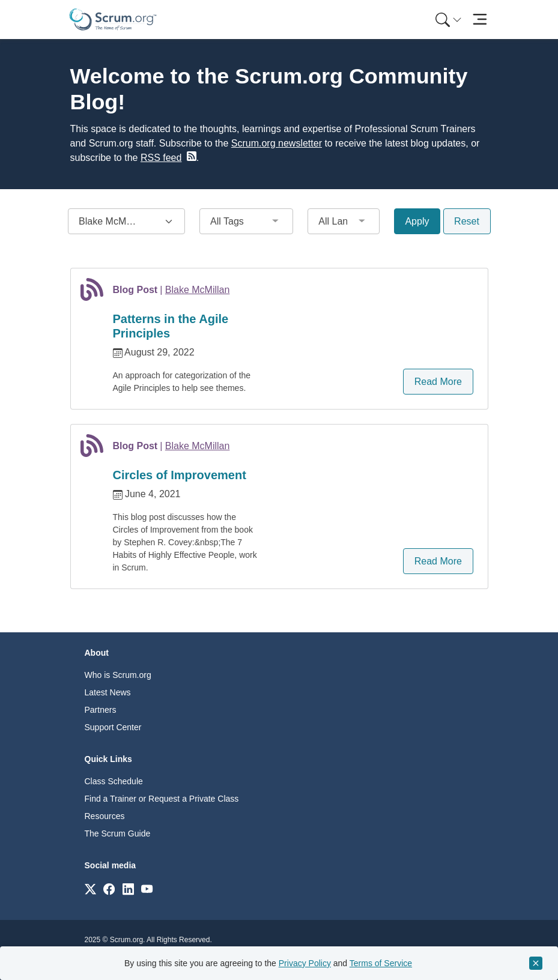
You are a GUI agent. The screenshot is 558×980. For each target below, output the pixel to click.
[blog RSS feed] (190, 156)
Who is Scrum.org (118, 675)
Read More (438, 382)
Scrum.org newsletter (277, 143)
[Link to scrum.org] (90, 888)
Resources (105, 816)
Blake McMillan (198, 290)
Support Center (113, 727)
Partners (101, 710)
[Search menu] (449, 20)
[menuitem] (447, 20)
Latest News (108, 692)
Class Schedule (114, 781)
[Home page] (113, 20)
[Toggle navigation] (480, 20)
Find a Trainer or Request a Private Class (162, 799)
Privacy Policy (305, 963)
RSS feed (161, 158)
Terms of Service (381, 963)
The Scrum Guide (118, 833)
